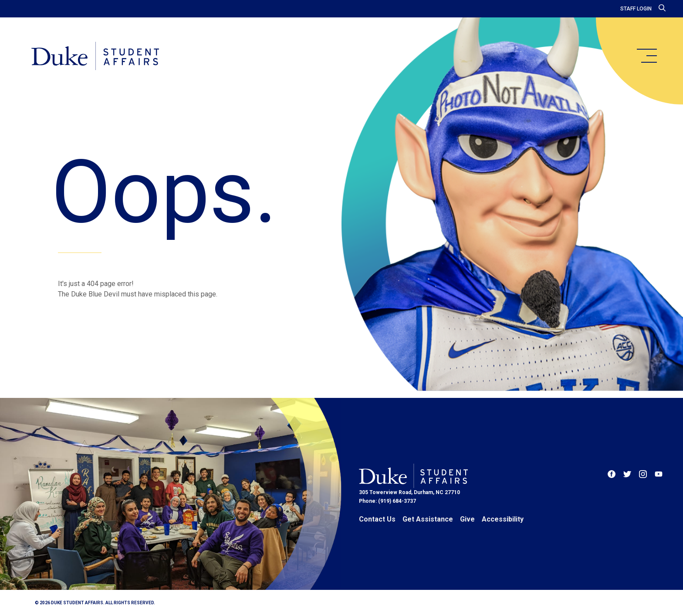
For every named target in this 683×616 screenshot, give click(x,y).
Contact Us (377, 519)
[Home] (95, 57)
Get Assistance (428, 519)
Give (467, 519)
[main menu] (646, 56)
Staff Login (636, 9)
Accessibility (503, 519)
